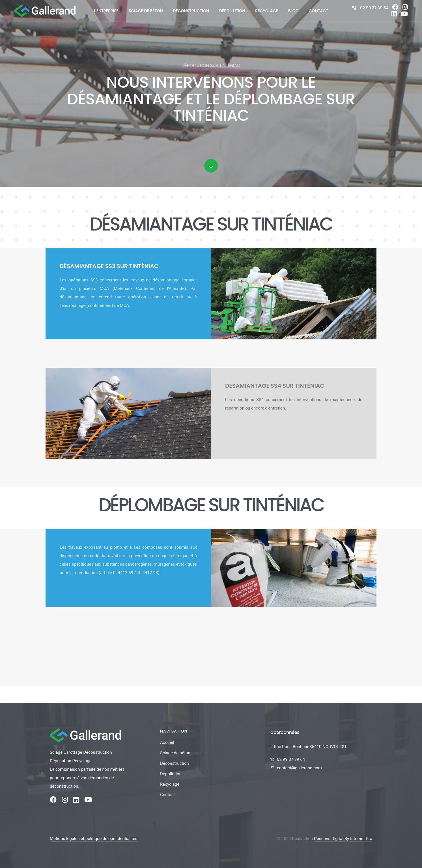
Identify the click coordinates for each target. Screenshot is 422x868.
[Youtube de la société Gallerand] (404, 15)
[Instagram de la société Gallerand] (405, 8)
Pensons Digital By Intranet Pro (343, 839)
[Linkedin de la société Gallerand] (394, 15)
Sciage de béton (146, 11)
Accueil (167, 742)
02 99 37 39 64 (374, 8)
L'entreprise (106, 11)
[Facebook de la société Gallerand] (395, 8)
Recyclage (266, 11)
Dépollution (232, 11)
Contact (318, 11)
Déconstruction (191, 11)
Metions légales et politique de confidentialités (93, 839)
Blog (293, 11)
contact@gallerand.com (299, 768)
